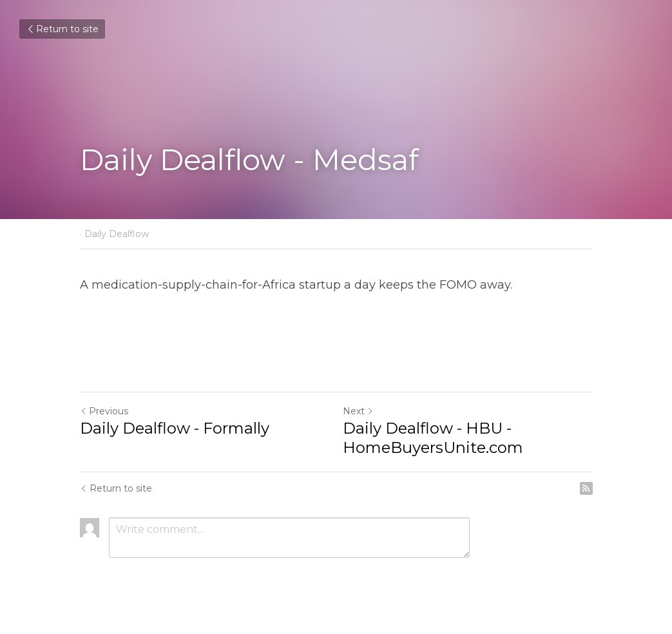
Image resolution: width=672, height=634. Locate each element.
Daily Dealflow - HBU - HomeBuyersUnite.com (433, 438)
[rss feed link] (586, 488)
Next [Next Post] (358, 411)
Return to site (62, 29)
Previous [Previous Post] (104, 411)
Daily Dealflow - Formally (175, 428)
